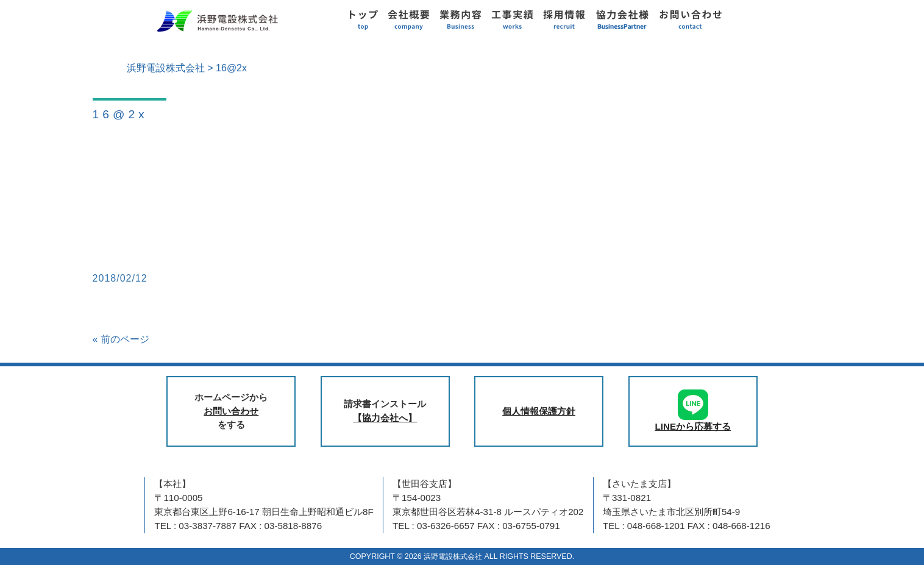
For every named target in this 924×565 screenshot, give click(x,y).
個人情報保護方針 (539, 411)
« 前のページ (121, 339)
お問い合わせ (231, 411)
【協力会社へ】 (385, 418)
